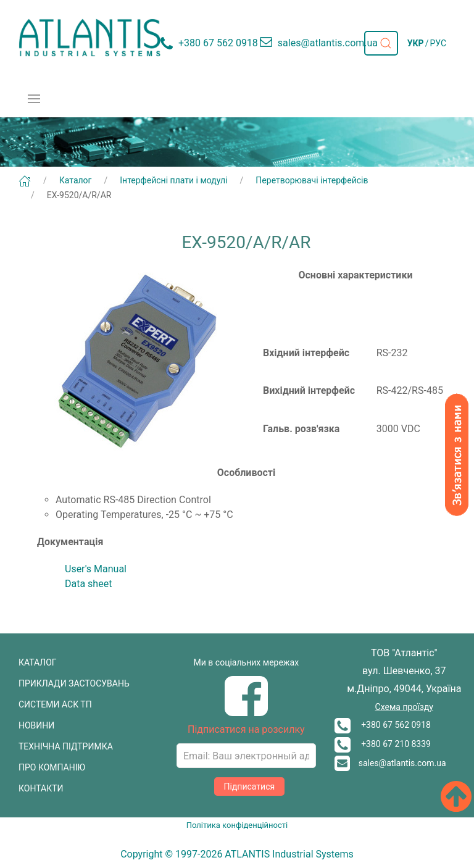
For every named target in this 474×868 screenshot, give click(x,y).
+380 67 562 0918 (383, 725)
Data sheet (88, 584)
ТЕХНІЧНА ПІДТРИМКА (66, 746)
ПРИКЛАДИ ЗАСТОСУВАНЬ (74, 683)
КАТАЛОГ (38, 662)
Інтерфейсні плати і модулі (173, 180)
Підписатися (250, 787)
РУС (438, 43)
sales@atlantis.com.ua (390, 763)
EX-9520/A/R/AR (79, 195)
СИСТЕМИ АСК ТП (55, 704)
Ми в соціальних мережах (247, 662)
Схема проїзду (404, 707)
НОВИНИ (36, 725)
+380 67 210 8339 (383, 744)
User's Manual (96, 569)
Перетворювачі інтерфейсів (312, 180)
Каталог (76, 180)
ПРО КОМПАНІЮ (52, 767)
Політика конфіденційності (237, 825)
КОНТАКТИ (41, 788)
